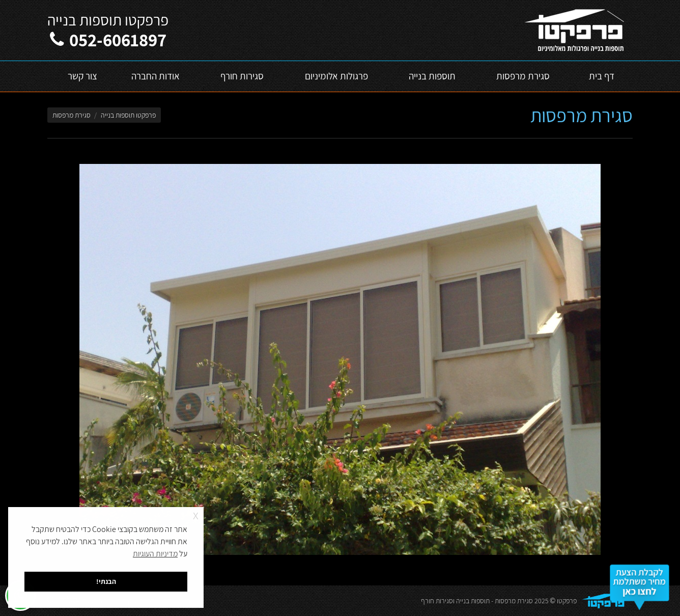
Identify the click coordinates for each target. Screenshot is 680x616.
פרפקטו (567, 601)
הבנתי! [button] (106, 581)
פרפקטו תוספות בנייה (128, 115)
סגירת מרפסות (514, 601)
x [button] (196, 514)
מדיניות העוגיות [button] (155, 554)
